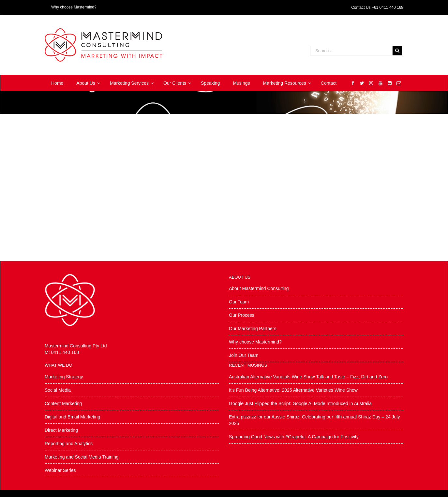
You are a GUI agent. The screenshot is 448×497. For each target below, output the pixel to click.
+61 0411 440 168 (388, 7)
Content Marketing (63, 403)
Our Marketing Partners (253, 329)
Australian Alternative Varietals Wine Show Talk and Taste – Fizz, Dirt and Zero (308, 377)
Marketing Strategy (64, 377)
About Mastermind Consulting (259, 288)
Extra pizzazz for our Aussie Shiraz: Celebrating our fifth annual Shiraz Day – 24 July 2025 (314, 420)
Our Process (242, 315)
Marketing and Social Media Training (82, 457)
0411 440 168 (65, 352)
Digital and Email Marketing (72, 417)
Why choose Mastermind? (255, 342)
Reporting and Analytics (69, 444)
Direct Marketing (61, 430)
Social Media (58, 390)
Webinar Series (60, 470)
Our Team (239, 302)
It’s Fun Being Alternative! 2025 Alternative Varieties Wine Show (293, 390)
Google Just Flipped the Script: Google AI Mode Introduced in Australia (300, 403)
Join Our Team (244, 355)
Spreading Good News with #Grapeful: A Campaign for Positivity (294, 437)
